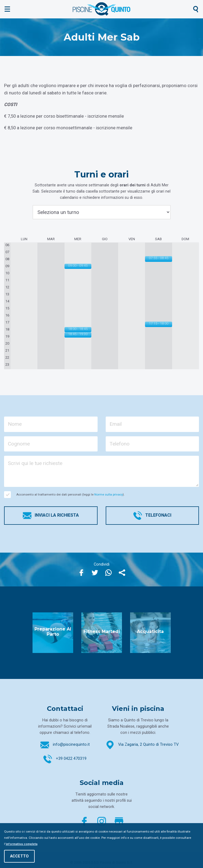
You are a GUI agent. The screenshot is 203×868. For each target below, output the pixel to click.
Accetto (19, 856)
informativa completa (22, 844)
